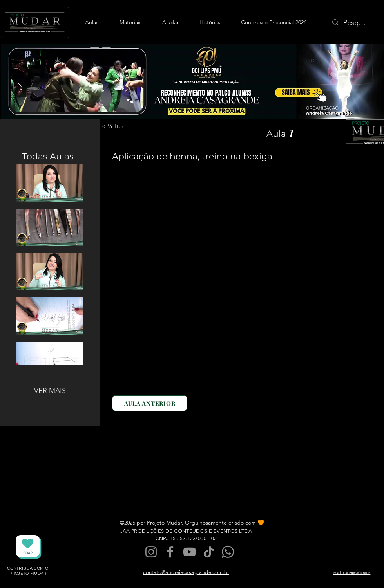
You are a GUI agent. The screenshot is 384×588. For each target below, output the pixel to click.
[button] (92, 22)
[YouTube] (189, 552)
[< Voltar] (122, 126)
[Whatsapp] (228, 552)
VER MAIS (50, 391)
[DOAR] (28, 546)
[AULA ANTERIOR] (150, 403)
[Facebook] (170, 552)
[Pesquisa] (355, 23)
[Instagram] (151, 552)
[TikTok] (209, 552)
